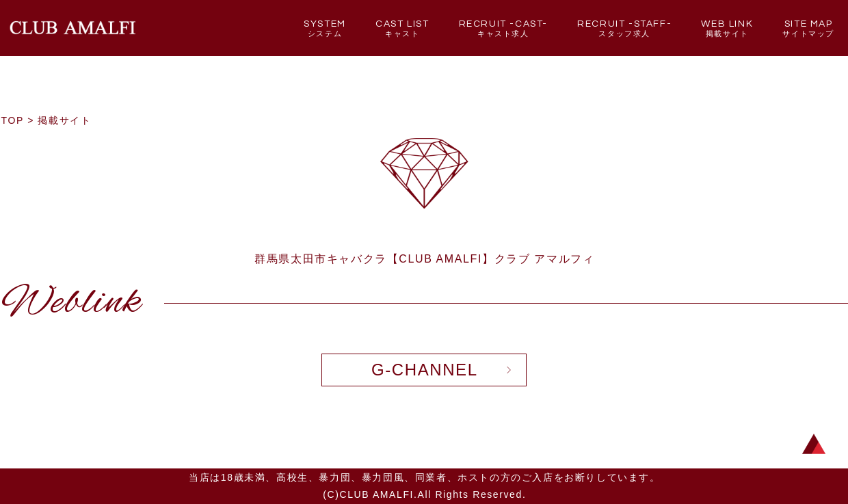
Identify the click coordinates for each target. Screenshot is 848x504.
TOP (13, 120)
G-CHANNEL (425, 370)
